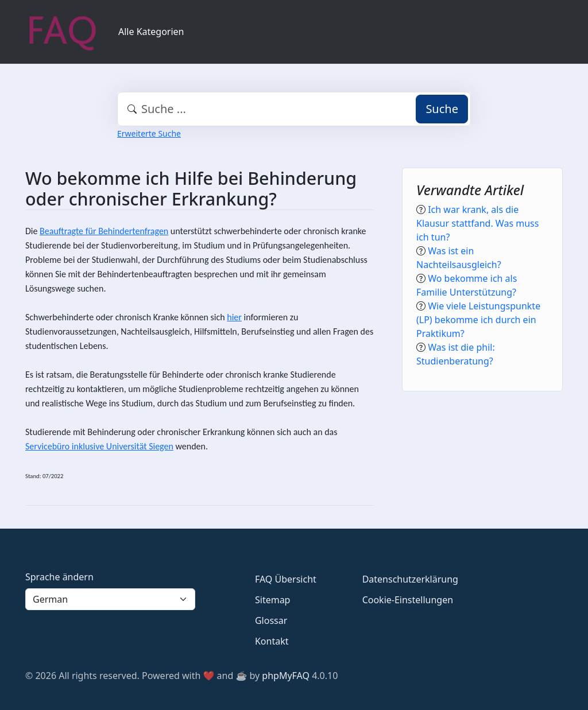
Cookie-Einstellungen (408, 600)
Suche (442, 109)
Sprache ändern (59, 577)
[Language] (110, 599)
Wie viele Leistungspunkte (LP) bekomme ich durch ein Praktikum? (478, 320)
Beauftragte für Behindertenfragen (104, 231)
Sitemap (273, 600)
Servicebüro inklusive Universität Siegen (99, 446)
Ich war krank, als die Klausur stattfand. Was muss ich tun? (477, 223)
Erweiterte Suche (149, 133)
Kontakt (272, 641)
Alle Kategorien (151, 32)
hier (234, 317)
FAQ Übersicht (286, 579)
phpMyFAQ (286, 676)
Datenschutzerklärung (410, 579)
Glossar (271, 620)
